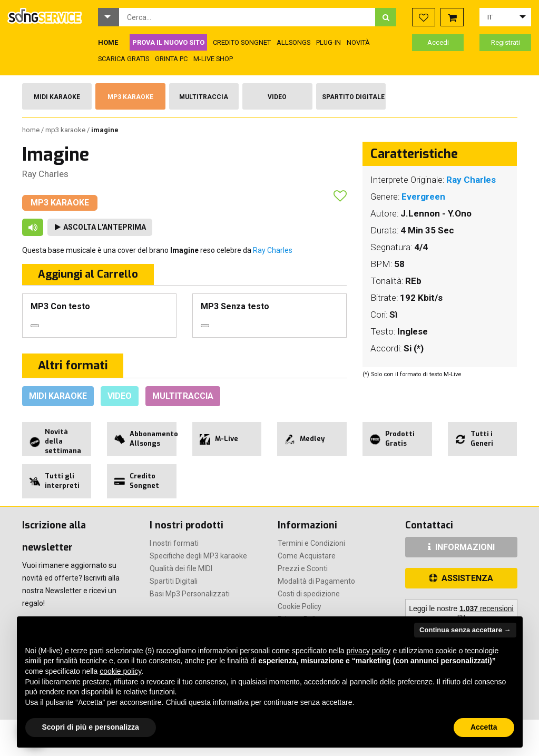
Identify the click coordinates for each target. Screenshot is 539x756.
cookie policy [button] (120, 671)
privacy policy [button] (369, 651)
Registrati (506, 42)
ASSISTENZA (461, 578)
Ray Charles (45, 174)
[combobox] (247, 17)
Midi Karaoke (57, 97)
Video (277, 97)
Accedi (438, 42)
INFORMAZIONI (461, 547)
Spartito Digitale (353, 97)
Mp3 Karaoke (130, 97)
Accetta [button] (484, 727)
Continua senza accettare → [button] (465, 630)
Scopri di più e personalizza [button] (91, 727)
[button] (109, 17)
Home (32, 130)
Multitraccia (204, 97)
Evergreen (423, 197)
